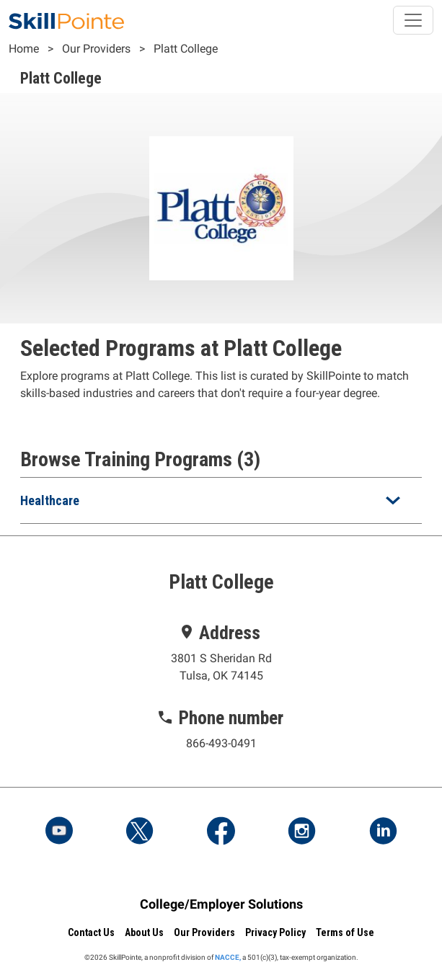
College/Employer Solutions (221, 904)
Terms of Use (345, 932)
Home (24, 49)
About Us (144, 932)
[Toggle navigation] (413, 20)
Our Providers (96, 49)
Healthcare (50, 500)
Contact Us (91, 932)
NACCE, (228, 957)
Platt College (186, 49)
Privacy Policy (275, 932)
